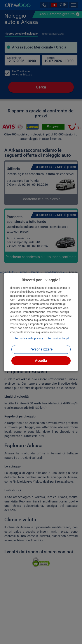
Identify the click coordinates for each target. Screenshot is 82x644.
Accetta (41, 361)
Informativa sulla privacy (28, 338)
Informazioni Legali (58, 338)
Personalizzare (41, 349)
